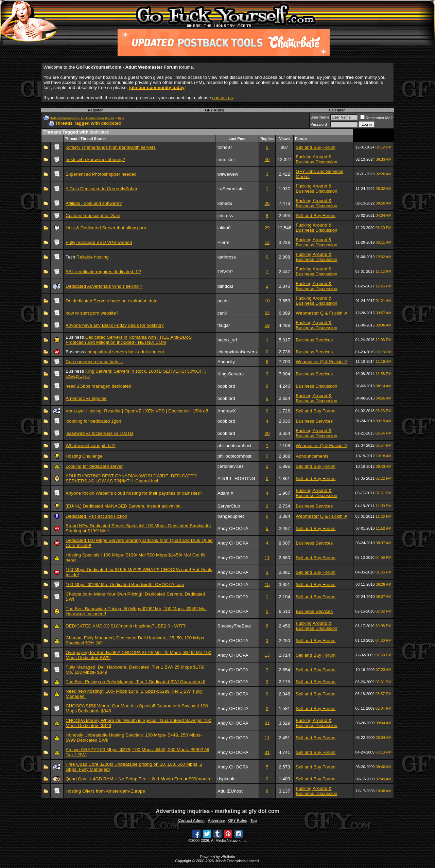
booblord (226, 386)
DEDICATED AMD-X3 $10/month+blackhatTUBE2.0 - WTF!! (126, 626)
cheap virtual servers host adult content (125, 352)
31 (267, 752)
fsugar (224, 325)
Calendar (337, 110)
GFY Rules (215, 110)
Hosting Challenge (84, 456)
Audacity (226, 362)
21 (267, 723)
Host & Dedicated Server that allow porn (106, 228)
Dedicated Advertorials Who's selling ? (104, 286)
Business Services (314, 340)
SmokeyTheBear (234, 626)
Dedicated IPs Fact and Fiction (97, 516)
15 (267, 584)
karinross (227, 257)
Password (319, 124)
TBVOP (225, 272)
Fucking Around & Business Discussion (316, 159)
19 (267, 325)
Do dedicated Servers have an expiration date (111, 301)
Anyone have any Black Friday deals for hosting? (115, 325)
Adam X (225, 493)
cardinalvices (231, 466)
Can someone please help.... (94, 362)
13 (267, 655)
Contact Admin (191, 820)
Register (95, 110)
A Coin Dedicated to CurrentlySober (101, 189)
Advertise (216, 820)
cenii (222, 313)
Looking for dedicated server (94, 466)
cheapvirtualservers (237, 352)
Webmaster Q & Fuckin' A (321, 313)
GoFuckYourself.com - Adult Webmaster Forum (82, 118)
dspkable (227, 779)
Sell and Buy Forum (316, 147)
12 (267, 242)
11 (267, 558)
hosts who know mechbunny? (95, 160)
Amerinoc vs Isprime (86, 398)
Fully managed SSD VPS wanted (99, 242)
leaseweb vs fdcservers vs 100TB (99, 433)
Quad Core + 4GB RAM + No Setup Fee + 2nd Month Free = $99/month (138, 779)
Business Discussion (316, 386)
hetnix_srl (227, 340)
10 (267, 301)
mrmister (226, 160)
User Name (320, 117)
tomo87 (225, 147)
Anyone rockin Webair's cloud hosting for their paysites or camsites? (134, 493)
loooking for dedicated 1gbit (93, 421)
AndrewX (227, 411)
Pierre (224, 242)
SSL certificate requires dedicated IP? (103, 272)
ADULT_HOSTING (236, 479)
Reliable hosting (93, 257)
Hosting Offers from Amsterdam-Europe (105, 791)
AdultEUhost (230, 791)
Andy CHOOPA (233, 528)
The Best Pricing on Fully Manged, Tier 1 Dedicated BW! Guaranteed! (135, 682)
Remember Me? (376, 118)
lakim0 (224, 228)
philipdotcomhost (234, 446)
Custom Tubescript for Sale (93, 216)
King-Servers (231, 374)
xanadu (225, 203)
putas (223, 301)
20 (267, 433)
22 (267, 313)
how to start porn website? (92, 313)
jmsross (225, 216)
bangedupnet (231, 516)
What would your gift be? (91, 446)
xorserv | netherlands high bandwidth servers (111, 147)
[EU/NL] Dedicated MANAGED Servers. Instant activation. (124, 506)
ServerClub (229, 506)
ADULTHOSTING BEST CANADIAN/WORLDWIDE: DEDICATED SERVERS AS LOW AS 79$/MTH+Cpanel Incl (131, 478)
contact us (222, 98)
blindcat (225, 286)
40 (267, 160)
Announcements (312, 456)
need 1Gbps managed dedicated (98, 386)
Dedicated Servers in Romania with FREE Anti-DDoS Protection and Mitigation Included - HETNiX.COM (129, 340)
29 (267, 228)
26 (267, 203)
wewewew (228, 174)
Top (253, 820)
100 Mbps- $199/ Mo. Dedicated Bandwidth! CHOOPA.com (125, 584)
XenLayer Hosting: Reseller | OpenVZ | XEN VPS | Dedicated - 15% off (137, 411)
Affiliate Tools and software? (94, 203)
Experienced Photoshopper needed (101, 174)
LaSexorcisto (231, 189)
